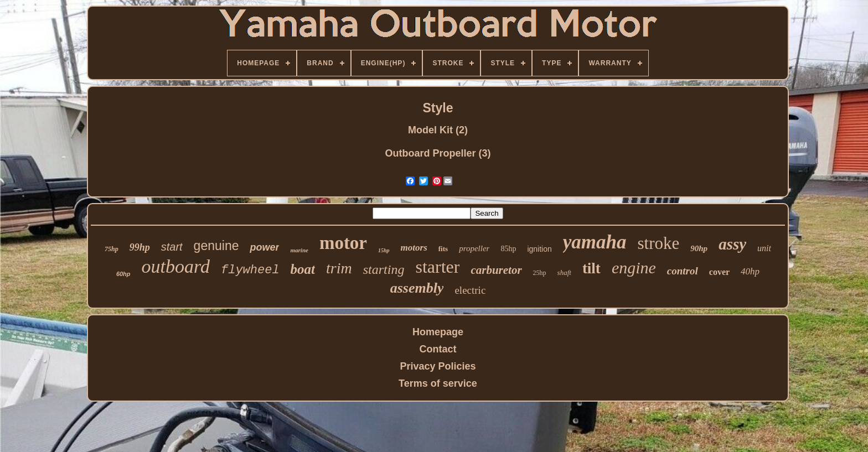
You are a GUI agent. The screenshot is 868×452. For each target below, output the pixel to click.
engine (634, 267)
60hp (123, 274)
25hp (540, 273)
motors (414, 248)
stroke (659, 243)
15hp (384, 250)
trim (339, 268)
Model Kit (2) (438, 130)
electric (470, 290)
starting (384, 269)
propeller (474, 248)
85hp (508, 249)
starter (437, 267)
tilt (591, 268)
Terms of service (438, 383)
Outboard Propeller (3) (438, 153)
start (172, 247)
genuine (216, 246)
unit (764, 248)
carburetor (496, 270)
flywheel (250, 270)
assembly (417, 288)
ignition (539, 249)
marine (299, 250)
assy (732, 244)
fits (443, 249)
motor (343, 243)
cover (719, 272)
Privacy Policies (438, 366)
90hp (699, 248)
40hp (750, 271)
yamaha (595, 242)
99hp (140, 247)
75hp (112, 249)
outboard (176, 266)
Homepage (438, 332)
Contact (438, 349)
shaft (564, 272)
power (264, 247)
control (683, 271)
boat (303, 269)
